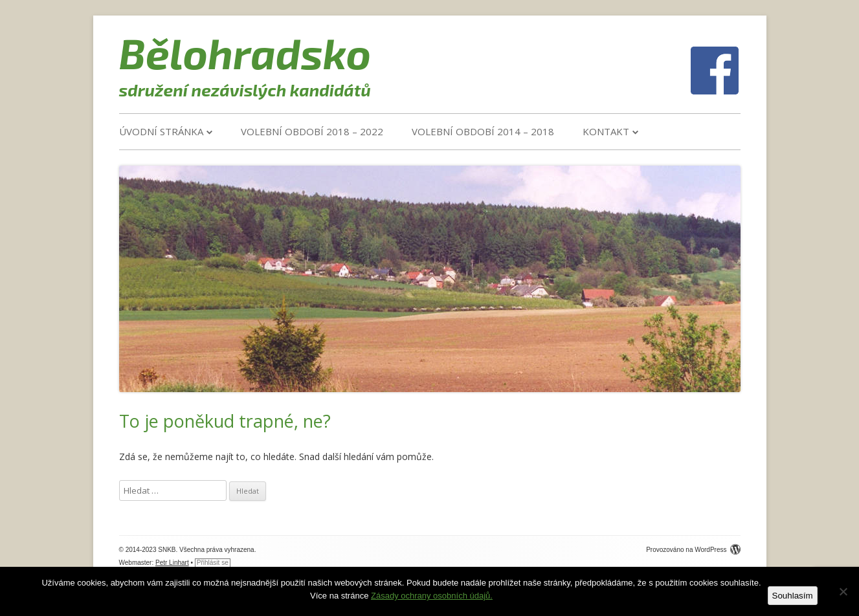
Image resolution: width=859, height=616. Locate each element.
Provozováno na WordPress (693, 550)
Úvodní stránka (161, 131)
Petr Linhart (172, 563)
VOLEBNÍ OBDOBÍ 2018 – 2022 (312, 131)
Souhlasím (793, 596)
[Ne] (843, 591)
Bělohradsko (245, 52)
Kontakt (606, 131)
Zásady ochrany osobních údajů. (432, 596)
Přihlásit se (213, 563)
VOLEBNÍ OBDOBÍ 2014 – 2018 (483, 131)
